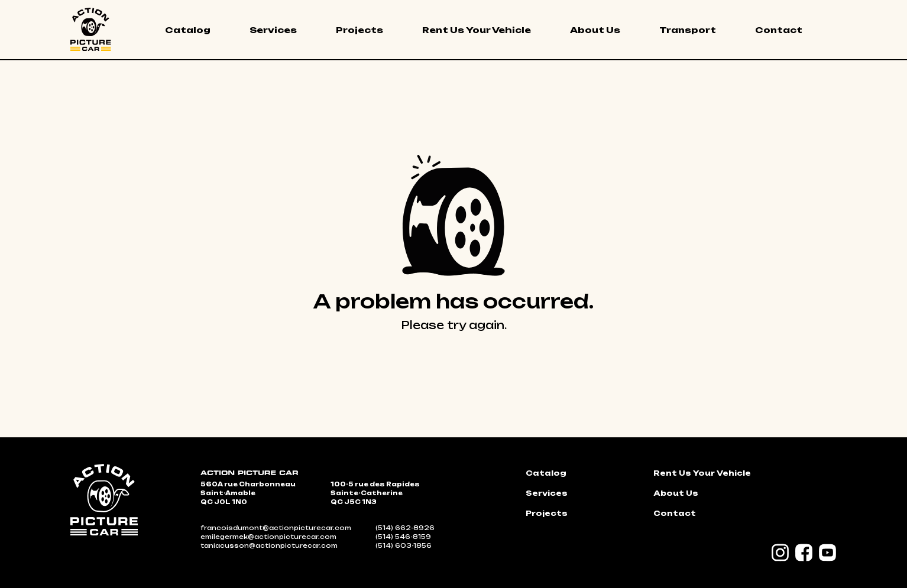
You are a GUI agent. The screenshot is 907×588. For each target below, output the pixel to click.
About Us (595, 30)
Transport (688, 30)
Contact (779, 30)
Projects (359, 30)
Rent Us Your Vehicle (477, 30)
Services (273, 30)
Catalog (188, 30)
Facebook (804, 553)
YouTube (828, 553)
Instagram (780, 553)
